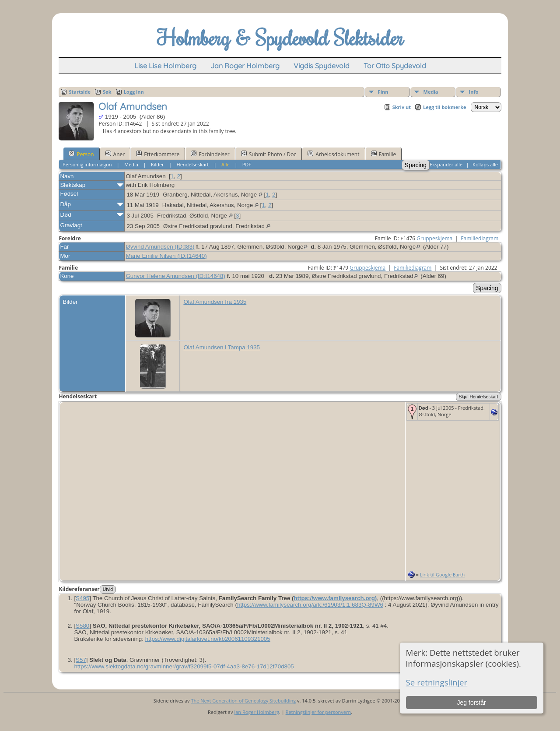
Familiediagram (479, 238)
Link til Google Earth (443, 575)
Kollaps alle (485, 164)
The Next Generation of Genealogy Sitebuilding (243, 701)
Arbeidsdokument (333, 154)
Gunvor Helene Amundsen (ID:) (175, 276)
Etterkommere (158, 154)
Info (474, 92)
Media (431, 92)
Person (81, 154)
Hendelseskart (193, 164)
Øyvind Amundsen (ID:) (160, 247)
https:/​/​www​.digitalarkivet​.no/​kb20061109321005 (208, 639)
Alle (226, 164)
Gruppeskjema (434, 238)
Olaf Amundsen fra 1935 (215, 302)
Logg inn (134, 92)
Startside (80, 92)
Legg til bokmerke (445, 107)
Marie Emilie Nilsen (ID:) (166, 256)
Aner (115, 154)
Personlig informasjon (87, 164)
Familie (384, 154)
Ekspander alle (446, 164)
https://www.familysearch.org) (335, 598)
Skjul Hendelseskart (479, 397)
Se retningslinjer (437, 682)
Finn (383, 92)
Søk (107, 92)
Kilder (157, 164)
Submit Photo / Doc (269, 154)
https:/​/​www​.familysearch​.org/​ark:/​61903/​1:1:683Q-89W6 (310, 605)
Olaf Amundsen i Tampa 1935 (222, 347)
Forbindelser (210, 154)
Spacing (416, 165)
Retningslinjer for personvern (318, 712)
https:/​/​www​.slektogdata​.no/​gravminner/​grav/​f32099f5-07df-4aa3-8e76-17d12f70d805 (184, 666)
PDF (247, 164)
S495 (82, 598)
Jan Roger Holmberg (257, 712)
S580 (82, 626)
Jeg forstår (472, 703)
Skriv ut (402, 107)
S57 (81, 660)
